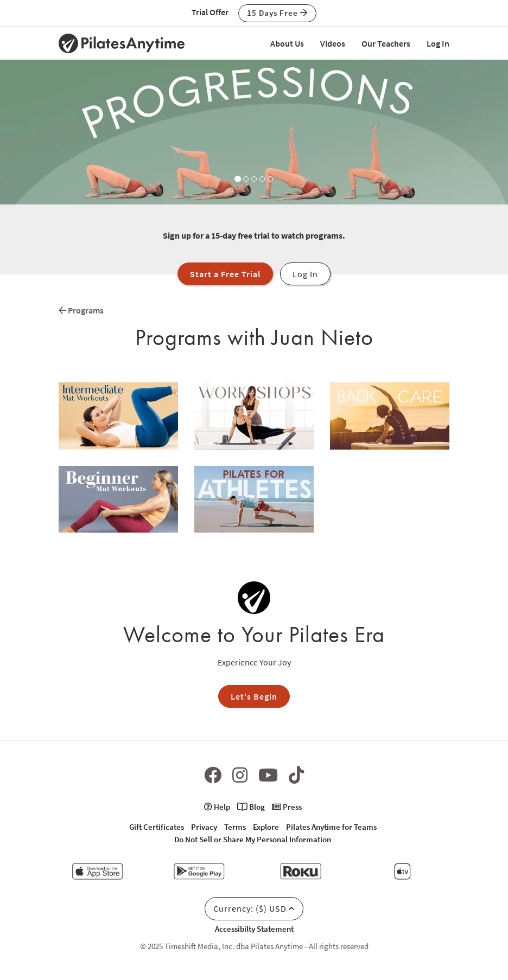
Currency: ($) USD (254, 908)
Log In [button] (305, 274)
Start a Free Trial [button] (225, 274)
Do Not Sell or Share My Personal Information (253, 839)
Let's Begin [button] (254, 696)
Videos (333, 43)
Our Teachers (386, 43)
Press (287, 807)
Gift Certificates (157, 827)
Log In (438, 43)
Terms (235, 827)
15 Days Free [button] (277, 13)
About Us (287, 43)
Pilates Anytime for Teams (331, 827)
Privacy (204, 827)
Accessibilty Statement (254, 929)
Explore (266, 827)
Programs (81, 310)
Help (217, 807)
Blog (251, 807)
